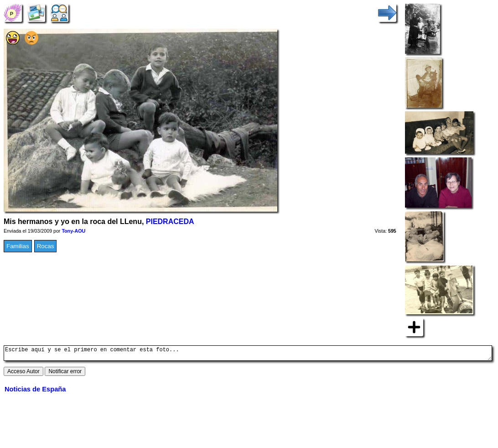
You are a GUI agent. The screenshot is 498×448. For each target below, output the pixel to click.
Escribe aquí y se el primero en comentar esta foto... (248, 354)
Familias (18, 246)
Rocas (46, 246)
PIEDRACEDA (170, 221)
